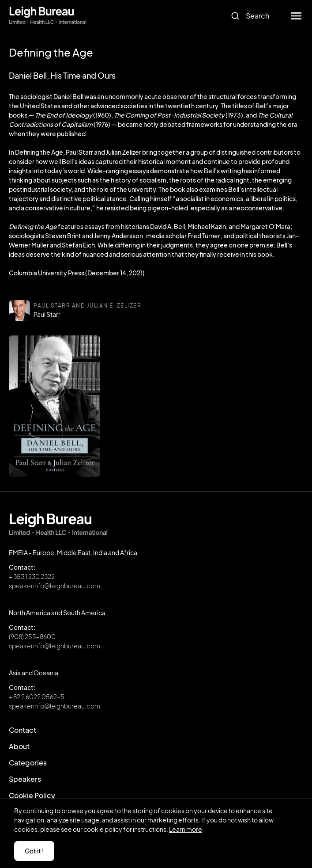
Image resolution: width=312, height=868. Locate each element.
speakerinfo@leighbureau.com (55, 586)
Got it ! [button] (34, 851)
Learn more (186, 829)
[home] (48, 16)
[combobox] (254, 16)
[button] (296, 16)
